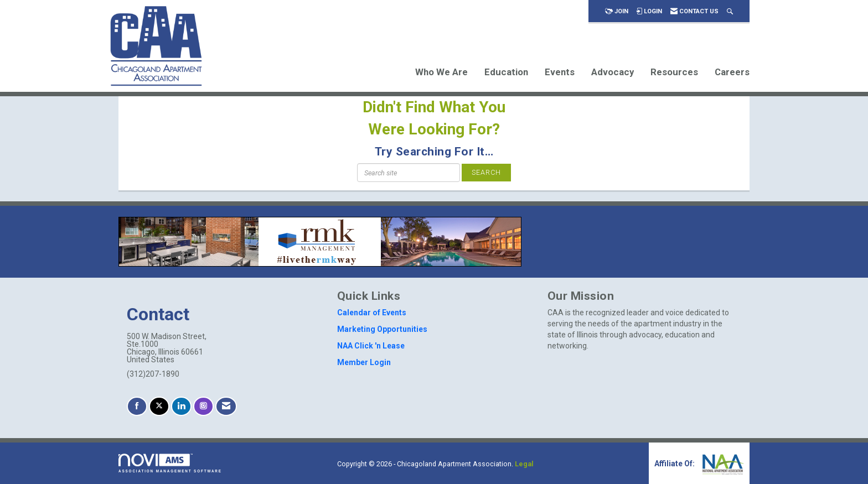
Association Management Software (170, 463)
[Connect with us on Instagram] (203, 406)
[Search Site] (730, 11)
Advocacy (613, 72)
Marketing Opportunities (382, 329)
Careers (732, 72)
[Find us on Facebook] (137, 406)
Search (486, 172)
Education (506, 72)
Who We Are (441, 72)
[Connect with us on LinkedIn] (181, 406)
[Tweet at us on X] (159, 406)
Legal (524, 464)
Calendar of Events (372, 313)
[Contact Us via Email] (226, 406)
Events (560, 72)
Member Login (364, 362)
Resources (674, 72)
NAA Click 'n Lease (371, 346)
